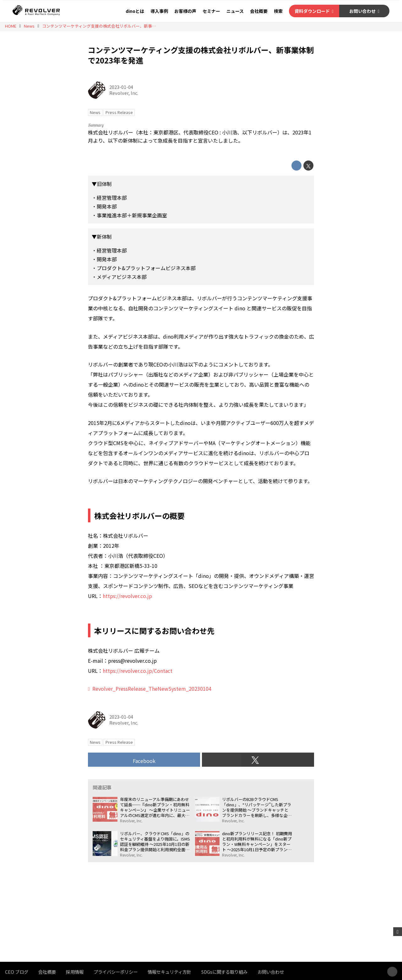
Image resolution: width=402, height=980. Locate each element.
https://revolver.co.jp (127, 596)
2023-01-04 (121, 87)
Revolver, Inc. (124, 93)
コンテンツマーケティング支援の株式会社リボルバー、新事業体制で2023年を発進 (201, 55)
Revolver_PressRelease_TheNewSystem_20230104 (152, 689)
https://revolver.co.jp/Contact (138, 671)
